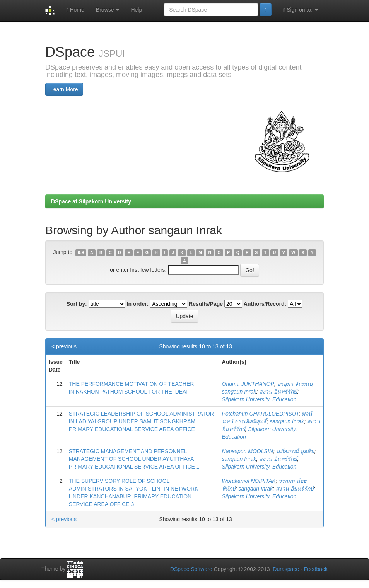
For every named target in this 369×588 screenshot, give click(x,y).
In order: (138, 304)
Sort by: (77, 304)
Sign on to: (301, 10)
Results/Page (206, 304)
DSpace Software (191, 569)
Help (136, 10)
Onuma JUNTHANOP (248, 384)
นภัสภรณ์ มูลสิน (295, 451)
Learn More (64, 89)
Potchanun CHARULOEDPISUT (261, 414)
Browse (108, 10)
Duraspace (286, 569)
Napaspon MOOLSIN (248, 451)
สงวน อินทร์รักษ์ (278, 392)
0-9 (81, 252)
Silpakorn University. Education (259, 399)
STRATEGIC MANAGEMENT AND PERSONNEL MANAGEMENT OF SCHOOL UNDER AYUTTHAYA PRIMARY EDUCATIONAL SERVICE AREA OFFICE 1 (134, 459)
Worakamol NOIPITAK (249, 481)
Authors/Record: (265, 304)
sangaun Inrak (239, 392)
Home (75, 10)
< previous (64, 346)
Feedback (316, 569)
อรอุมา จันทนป (295, 384)
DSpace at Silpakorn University (91, 201)
